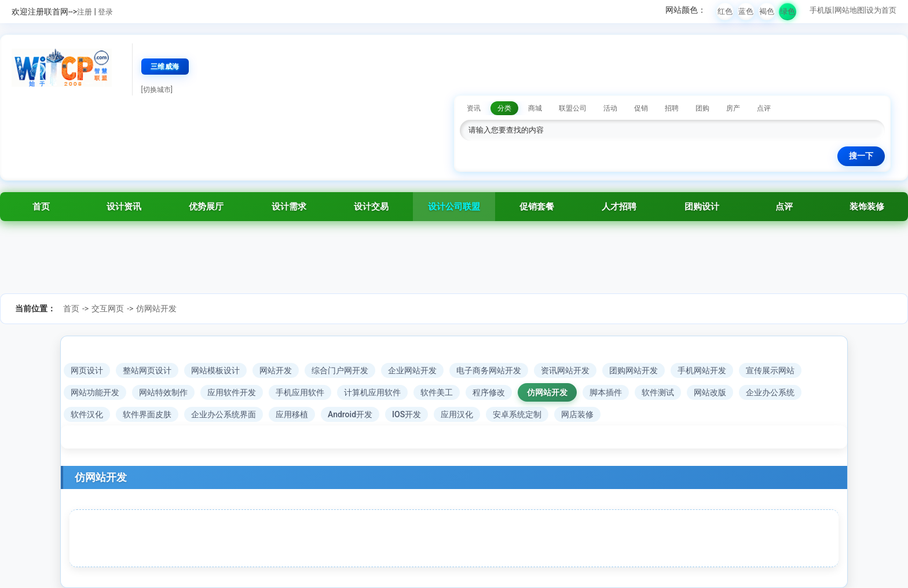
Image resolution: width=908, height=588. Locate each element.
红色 (725, 11)
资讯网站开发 (565, 370)
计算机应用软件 (372, 392)
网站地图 (850, 10)
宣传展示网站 (770, 370)
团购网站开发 (634, 370)
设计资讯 (124, 207)
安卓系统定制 (517, 414)
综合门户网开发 (340, 370)
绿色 (788, 11)
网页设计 (87, 370)
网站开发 (276, 370)
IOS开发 (407, 414)
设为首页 (881, 10)
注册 (85, 12)
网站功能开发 (95, 392)
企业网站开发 (412, 370)
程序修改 (489, 392)
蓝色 (746, 11)
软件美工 (437, 392)
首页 (41, 207)
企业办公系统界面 (224, 414)
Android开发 (350, 414)
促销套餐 (537, 207)
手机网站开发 (702, 370)
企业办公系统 (770, 392)
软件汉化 (87, 414)
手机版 (821, 10)
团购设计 (702, 207)
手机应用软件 (300, 392)
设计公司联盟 (454, 207)
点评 (784, 207)
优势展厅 (206, 207)
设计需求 (289, 207)
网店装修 (577, 414)
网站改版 (710, 392)
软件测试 (658, 392)
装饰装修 (867, 207)
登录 (105, 12)
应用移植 (292, 414)
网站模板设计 (215, 370)
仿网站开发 (156, 308)
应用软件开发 (232, 392)
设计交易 (371, 207)
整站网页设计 (147, 370)
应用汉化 (457, 414)
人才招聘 (619, 207)
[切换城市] (157, 90)
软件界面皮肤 (147, 414)
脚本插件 (606, 392)
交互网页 (108, 308)
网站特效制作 (163, 392)
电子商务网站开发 (489, 370)
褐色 (767, 11)
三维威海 (165, 67)
